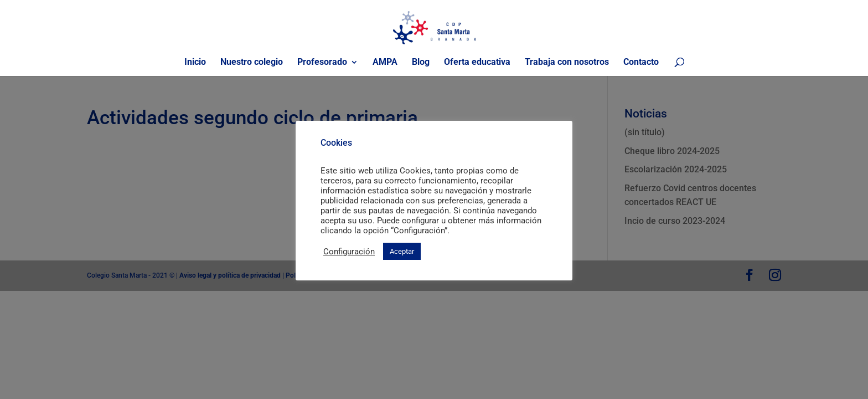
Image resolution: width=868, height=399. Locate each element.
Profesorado (322, 63)
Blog (421, 63)
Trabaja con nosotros (567, 63)
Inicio (195, 63)
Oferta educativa (477, 63)
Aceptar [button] (402, 251)
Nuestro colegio (252, 63)
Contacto (641, 63)
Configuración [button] (349, 252)
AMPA (385, 63)
